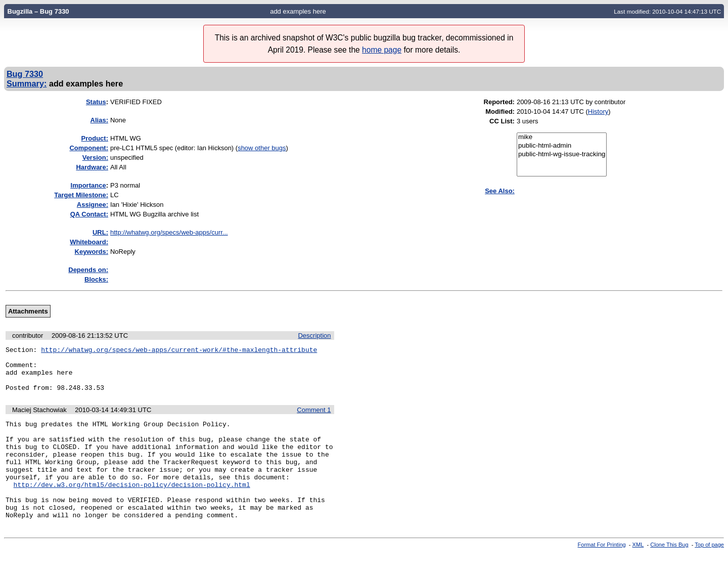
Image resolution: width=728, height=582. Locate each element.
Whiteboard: (89, 242)
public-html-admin (562, 146)
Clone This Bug (669, 573)
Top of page (709, 573)
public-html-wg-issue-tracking (562, 154)
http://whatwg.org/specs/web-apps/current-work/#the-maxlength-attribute (179, 351)
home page (382, 50)
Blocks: (96, 279)
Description (314, 335)
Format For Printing (602, 573)
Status (96, 102)
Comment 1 (314, 419)
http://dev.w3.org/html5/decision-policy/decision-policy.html (132, 507)
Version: (95, 158)
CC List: (502, 121)
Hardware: (92, 167)
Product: (95, 138)
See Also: (500, 191)
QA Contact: (89, 214)
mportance (88, 185)
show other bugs (262, 148)
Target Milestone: (81, 195)
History (598, 111)
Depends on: (88, 270)
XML (638, 573)
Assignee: (93, 205)
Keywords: (92, 252)
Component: (89, 148)
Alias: (99, 120)
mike (562, 137)
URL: (100, 232)
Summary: (27, 83)
